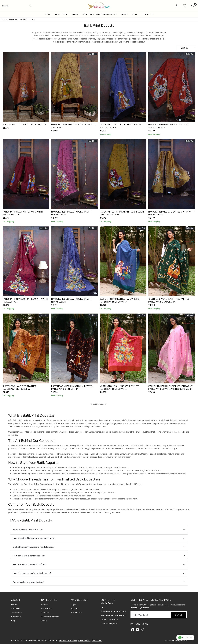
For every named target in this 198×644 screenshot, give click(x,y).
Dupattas (88, 14)
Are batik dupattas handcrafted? (30, 564)
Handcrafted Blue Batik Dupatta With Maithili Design (120, 126)
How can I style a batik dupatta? (29, 556)
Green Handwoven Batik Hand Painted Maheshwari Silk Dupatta (169, 300)
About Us (16, 608)
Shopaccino (181, 641)
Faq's (103, 607)
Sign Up (179, 615)
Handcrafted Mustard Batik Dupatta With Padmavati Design (123, 213)
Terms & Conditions (68, 640)
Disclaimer (97, 640)
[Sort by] (186, 48)
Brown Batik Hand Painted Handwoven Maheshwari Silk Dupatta (72, 387)
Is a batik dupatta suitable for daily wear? (34, 547)
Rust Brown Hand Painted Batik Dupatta (24, 125)
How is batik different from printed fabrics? (35, 538)
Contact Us (147, 14)
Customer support (109, 623)
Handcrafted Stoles (106, 14)
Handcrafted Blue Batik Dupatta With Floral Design (72, 300)
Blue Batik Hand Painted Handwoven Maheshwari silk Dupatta (119, 300)
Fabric (125, 14)
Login (73, 604)
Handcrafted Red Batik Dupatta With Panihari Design (23, 213)
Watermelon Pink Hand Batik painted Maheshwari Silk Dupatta (120, 387)
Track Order (76, 612)
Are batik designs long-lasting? (29, 582)
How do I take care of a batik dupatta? (32, 573)
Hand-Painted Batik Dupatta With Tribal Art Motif (73, 126)
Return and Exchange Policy (113, 615)
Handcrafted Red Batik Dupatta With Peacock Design (168, 126)
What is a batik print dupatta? (28, 529)
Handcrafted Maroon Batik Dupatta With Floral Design (25, 300)
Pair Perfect (61, 14)
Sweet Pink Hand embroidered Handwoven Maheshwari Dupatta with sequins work (171, 387)
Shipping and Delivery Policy (113, 611)
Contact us (16, 617)
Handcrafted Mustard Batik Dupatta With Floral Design (171, 213)
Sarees (76, 14)
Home (48, 14)
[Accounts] (177, 6)
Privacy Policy (84, 640)
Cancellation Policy (109, 619)
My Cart (74, 608)
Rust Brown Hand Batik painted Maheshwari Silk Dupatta (20, 387)
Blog (134, 14)
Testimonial (17, 612)
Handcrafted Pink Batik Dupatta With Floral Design (72, 213)
